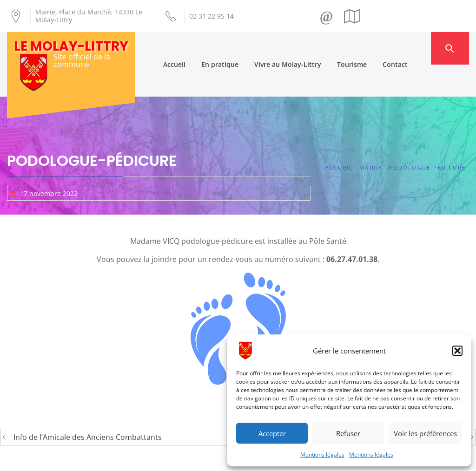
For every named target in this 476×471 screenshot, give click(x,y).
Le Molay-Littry (71, 46)
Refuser (348, 433)
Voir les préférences (425, 433)
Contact (411, 48)
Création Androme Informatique (153, 458)
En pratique (236, 48)
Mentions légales (322, 455)
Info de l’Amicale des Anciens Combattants (88, 405)
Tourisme (368, 48)
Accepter (272, 433)
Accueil (191, 48)
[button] (457, 351)
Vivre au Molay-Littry (304, 48)
